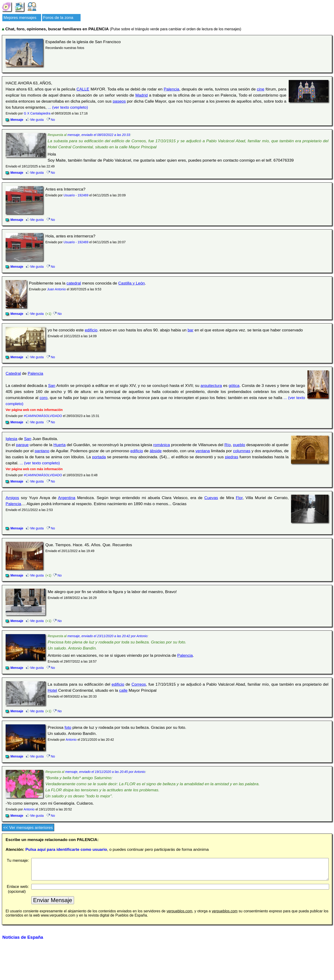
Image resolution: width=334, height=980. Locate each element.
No (51, 120)
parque (22, 445)
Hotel (52, 690)
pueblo (239, 445)
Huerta (60, 445)
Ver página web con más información (34, 410)
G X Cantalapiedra (37, 113)
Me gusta (35, 120)
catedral (74, 283)
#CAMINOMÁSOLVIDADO (43, 416)
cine (261, 89)
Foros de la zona (58, 17)
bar (190, 330)
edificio (91, 330)
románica (162, 445)
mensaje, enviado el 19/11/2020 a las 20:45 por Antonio (105, 772)
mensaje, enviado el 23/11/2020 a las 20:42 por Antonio (107, 636)
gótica (234, 386)
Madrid (141, 95)
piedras (232, 457)
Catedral (13, 373)
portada (99, 457)
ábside (156, 451)
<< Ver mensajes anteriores (28, 827)
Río (228, 445)
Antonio (71, 740)
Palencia (171, 89)
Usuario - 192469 (76, 195)
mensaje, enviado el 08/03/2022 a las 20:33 (99, 135)
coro (43, 398)
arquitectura (211, 386)
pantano (42, 451)
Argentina (67, 498)
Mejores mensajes (20, 17)
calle (123, 690)
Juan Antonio (57, 289)
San (52, 386)
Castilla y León (131, 283)
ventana (203, 451)
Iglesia (11, 439)
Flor (239, 498)
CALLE (83, 89)
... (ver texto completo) (68, 107)
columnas (242, 451)
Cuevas (211, 498)
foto (68, 727)
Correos (139, 684)
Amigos (12, 498)
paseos (119, 101)
